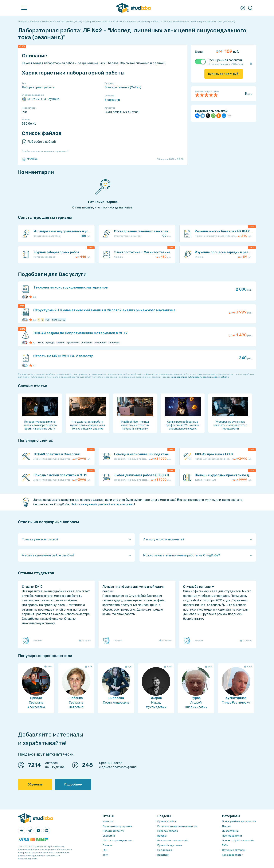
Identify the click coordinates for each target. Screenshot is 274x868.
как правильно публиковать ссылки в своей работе (200, 377)
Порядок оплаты (168, 831)
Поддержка (165, 850)
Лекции (227, 826)
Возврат (162, 836)
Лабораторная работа (38, 87)
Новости (108, 821)
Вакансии (163, 855)
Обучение (35, 784)
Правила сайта (167, 821)
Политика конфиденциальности (177, 826)
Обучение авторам (234, 850)
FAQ (105, 850)
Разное (107, 845)
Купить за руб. (224, 74)
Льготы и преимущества (117, 840)
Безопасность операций (172, 840)
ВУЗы (225, 845)
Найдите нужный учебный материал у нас (102, 504)
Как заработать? (233, 855)
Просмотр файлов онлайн (238, 840)
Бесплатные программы (117, 826)
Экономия (109, 836)
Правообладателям (170, 845)
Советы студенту (113, 831)
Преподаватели (232, 836)
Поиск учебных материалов (239, 821)
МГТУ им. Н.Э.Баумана (41, 99)
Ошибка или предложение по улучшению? (45, 151)
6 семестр (112, 100)
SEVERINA (30, 159)
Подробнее (73, 784)
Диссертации (230, 831)
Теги (105, 855)
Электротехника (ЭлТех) (123, 87)
